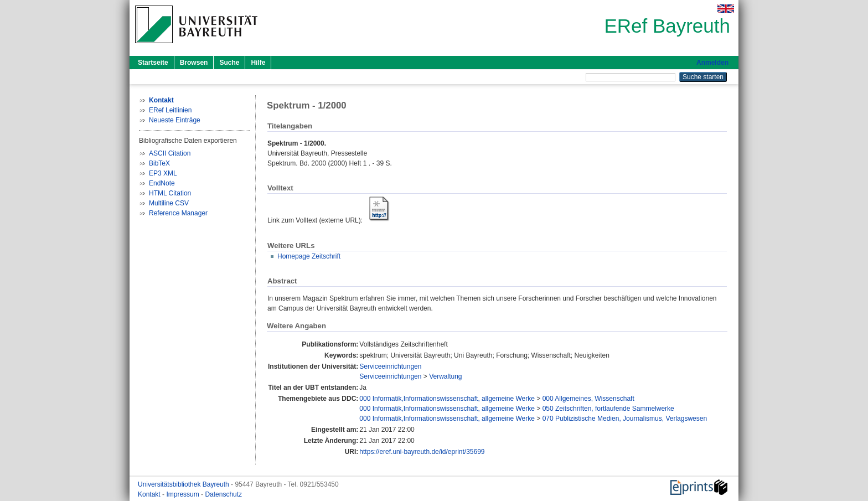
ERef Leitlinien (170, 110)
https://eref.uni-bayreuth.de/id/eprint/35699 (422, 452)
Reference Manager (178, 213)
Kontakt (150, 494)
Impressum (184, 494)
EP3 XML (163, 173)
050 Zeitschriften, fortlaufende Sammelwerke (608, 409)
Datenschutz (223, 494)
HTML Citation (170, 193)
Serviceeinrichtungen (390, 366)
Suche (229, 63)
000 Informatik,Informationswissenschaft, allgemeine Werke (447, 399)
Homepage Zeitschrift (309, 256)
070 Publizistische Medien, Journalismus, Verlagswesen (625, 419)
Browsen (194, 63)
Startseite (153, 63)
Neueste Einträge (175, 120)
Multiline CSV (169, 203)
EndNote (162, 183)
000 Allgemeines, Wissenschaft (588, 399)
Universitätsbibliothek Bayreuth (184, 484)
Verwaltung (445, 376)
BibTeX (159, 163)
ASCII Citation (170, 153)
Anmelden (712, 63)
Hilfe (258, 63)
